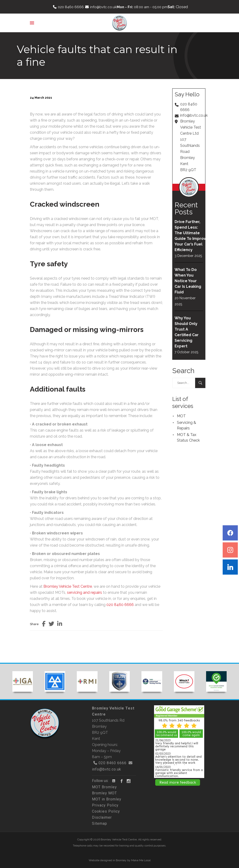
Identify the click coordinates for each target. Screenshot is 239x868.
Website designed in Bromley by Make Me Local (120, 860)
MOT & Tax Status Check (188, 438)
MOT (181, 416)
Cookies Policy (106, 811)
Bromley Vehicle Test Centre (68, 586)
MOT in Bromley (107, 799)
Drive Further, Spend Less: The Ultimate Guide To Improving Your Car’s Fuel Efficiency (189, 236)
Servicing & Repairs (186, 425)
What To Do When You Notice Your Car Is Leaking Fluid (188, 281)
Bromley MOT (104, 793)
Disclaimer (102, 817)
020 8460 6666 (71, 7)
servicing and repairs (84, 592)
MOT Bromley (104, 787)
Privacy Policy (105, 805)
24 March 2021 (41, 98)
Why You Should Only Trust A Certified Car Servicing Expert (187, 332)
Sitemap (100, 823)
